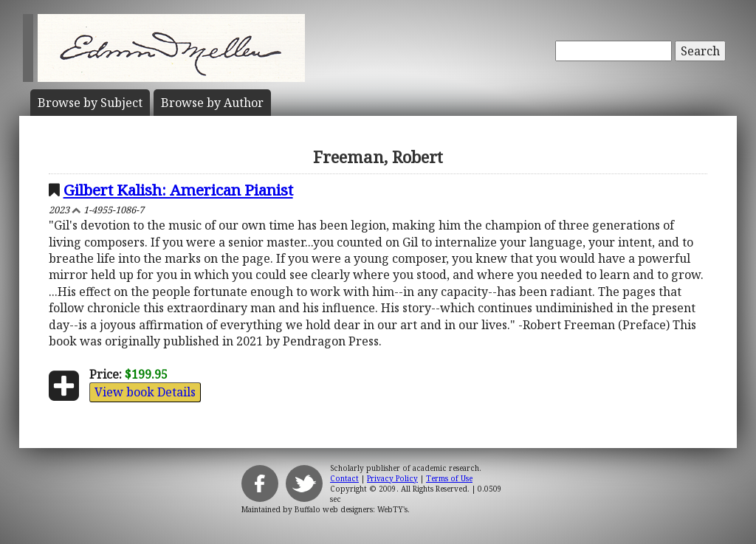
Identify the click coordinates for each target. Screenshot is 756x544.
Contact (344, 478)
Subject (90, 103)
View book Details (145, 392)
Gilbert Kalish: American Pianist (178, 190)
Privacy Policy (392, 478)
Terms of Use (449, 478)
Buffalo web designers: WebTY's (351, 509)
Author (212, 103)
